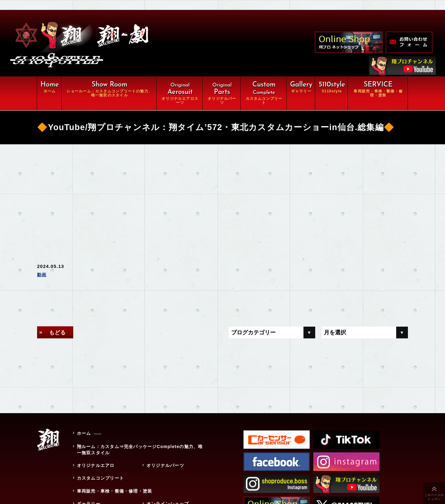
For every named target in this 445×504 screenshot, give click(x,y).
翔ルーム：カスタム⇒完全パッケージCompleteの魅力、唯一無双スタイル (140, 450)
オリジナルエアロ (95, 466)
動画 (42, 275)
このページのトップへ (434, 497)
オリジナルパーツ (165, 466)
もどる (58, 332)
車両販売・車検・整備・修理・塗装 (116, 492)
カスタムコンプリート (100, 479)
